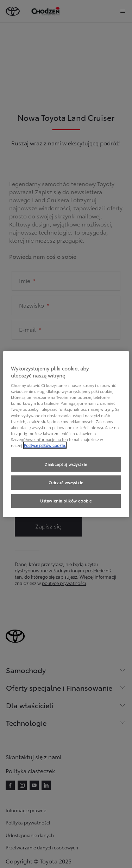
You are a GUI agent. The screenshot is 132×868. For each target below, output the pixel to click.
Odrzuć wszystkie (66, 482)
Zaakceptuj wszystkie (66, 464)
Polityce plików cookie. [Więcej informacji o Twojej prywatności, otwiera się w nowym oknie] (45, 445)
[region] (66, 434)
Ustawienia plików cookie (66, 500)
